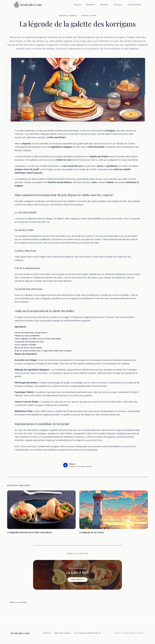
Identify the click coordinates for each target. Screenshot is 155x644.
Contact (47, 633)
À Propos (118, 5)
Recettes (91, 5)
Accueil (78, 5)
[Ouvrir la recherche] (134, 5)
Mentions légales (63, 633)
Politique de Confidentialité (88, 633)
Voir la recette (78, 580)
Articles (104, 5)
